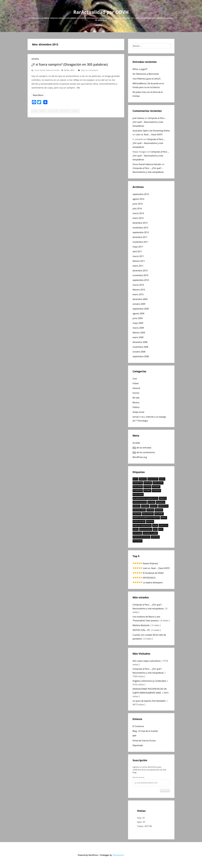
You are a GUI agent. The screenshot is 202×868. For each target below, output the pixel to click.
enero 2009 (138, 337)
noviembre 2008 (140, 347)
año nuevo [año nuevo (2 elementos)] (158, 483)
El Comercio (138, 726)
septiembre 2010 (141, 280)
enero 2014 (138, 218)
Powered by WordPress (88, 855)
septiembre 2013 (141, 232)
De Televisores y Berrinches (146, 74)
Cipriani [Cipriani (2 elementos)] (157, 487)
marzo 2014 (138, 213)
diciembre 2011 (140, 237)
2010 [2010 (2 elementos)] (136, 479)
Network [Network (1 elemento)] (160, 514)
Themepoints (118, 855)
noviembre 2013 (140, 228)
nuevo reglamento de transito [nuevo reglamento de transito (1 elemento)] (147, 518)
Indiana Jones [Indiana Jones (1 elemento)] (140, 510)
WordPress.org (140, 457)
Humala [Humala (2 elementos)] (146, 506)
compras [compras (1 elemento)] (157, 491)
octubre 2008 (139, 352)
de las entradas (142, 448)
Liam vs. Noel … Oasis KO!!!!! (149, 135)
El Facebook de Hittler (153, 573)
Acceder (136, 443)
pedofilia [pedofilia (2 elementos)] (164, 525)
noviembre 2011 (140, 242)
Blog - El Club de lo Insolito (145, 731)
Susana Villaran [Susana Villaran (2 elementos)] (151, 533)
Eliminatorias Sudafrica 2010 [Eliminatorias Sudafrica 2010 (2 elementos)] (146, 498)
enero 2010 (138, 294)
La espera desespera (153, 582)
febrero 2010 (139, 290)
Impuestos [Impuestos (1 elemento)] (164, 506)
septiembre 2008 (141, 356)
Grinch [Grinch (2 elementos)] (137, 506)
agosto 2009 (138, 313)
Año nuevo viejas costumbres (147, 661)
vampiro (76, 111)
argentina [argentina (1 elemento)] (138, 483)
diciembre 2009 (140, 299)
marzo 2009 (138, 328)
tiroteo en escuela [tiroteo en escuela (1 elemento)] (142, 537)
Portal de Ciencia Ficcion (144, 741)
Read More (38, 95)
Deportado (138, 745)
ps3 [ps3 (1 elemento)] (156, 529)
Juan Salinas (138, 118)
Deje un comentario (90, 70)
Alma (35, 111)
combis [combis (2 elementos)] (148, 491)
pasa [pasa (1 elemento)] (156, 525)
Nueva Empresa (150, 563)
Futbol (136, 383)
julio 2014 (137, 209)
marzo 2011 (138, 256)
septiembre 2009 (141, 309)
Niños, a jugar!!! (140, 69)
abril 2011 (137, 251)
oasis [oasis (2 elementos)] (164, 518)
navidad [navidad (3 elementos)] (137, 514)
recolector (65, 111)
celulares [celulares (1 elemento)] (138, 487)
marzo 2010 (138, 285)
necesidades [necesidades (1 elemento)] (148, 514)
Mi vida (136, 398)
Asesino (43, 111)
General (35, 59)
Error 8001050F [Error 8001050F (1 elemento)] (140, 502)
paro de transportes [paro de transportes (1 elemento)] (143, 525)
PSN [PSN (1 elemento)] (161, 529)
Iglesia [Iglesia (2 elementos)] (154, 506)
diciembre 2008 (140, 342)
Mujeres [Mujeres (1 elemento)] (159, 510)
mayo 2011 (138, 247)
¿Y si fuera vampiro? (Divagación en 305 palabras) (70, 64)
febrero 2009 (139, 333)
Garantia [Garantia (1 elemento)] (161, 502)
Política (136, 407)
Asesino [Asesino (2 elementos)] (148, 483)
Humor (136, 393)
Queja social (138, 412)
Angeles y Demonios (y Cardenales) (149, 681)
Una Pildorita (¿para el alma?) (146, 79)
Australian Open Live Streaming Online (151, 131)
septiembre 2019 (141, 194)
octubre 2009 (139, 304)
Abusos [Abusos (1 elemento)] (143, 479)
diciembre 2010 (140, 271)
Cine (135, 379)
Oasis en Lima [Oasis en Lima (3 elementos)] (139, 521)
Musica (136, 402)
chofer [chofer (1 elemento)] (148, 487)
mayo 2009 (138, 323)
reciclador (53, 111)
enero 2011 (138, 266)
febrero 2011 (139, 261)
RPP (134, 736)
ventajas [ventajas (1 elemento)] (156, 537)
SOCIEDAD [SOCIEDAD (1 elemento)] (138, 533)
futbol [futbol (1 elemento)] (152, 502)
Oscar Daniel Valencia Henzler (47, 70)
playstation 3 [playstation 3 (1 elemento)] (146, 529)
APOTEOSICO (149, 578)
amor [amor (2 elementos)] (163, 479)
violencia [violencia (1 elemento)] (138, 541)
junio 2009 (138, 318)
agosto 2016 (138, 199)
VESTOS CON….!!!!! (141, 630)
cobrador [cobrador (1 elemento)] (138, 491)
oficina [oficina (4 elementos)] (150, 521)
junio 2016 (138, 204)
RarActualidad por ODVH (101, 12)
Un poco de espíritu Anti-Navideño (149, 701)
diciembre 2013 (140, 223)
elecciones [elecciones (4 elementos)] (138, 494)
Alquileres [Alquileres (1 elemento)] (153, 479)
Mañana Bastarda (141, 625)
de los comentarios (144, 452)
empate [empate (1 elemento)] (163, 498)
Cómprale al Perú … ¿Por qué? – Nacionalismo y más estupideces (150, 122)
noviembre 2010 (140, 275)
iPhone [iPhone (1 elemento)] (151, 510)
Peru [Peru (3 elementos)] (136, 529)
